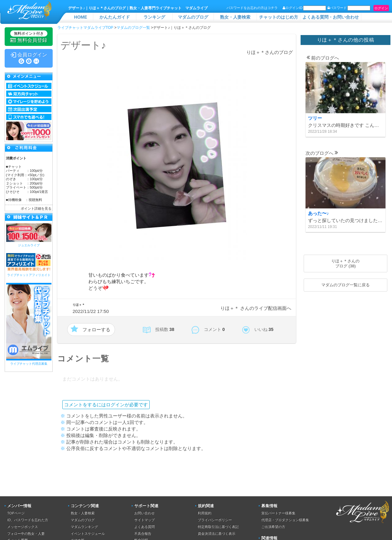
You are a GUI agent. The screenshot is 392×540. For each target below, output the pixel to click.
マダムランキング (84, 527)
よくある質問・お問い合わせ (331, 17)
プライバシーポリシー (215, 520)
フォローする (96, 330)
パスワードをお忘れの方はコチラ (252, 8)
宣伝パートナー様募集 (278, 513)
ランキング (154, 17)
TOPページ (16, 513)
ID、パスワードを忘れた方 (28, 520)
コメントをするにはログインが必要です (106, 405)
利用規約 (205, 513)
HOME (81, 17)
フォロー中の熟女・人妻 (26, 533)
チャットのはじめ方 (279, 17)
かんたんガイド (115, 17)
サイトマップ (144, 520)
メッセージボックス (22, 527)
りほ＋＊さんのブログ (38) (345, 263)
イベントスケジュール (88, 533)
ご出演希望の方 (273, 527)
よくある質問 (144, 527)
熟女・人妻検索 (235, 17)
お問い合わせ (144, 513)
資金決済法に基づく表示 (216, 533)
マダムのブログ (193, 17)
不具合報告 (143, 533)
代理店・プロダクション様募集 (285, 520)
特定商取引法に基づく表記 (218, 527)
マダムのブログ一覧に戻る (346, 285)
